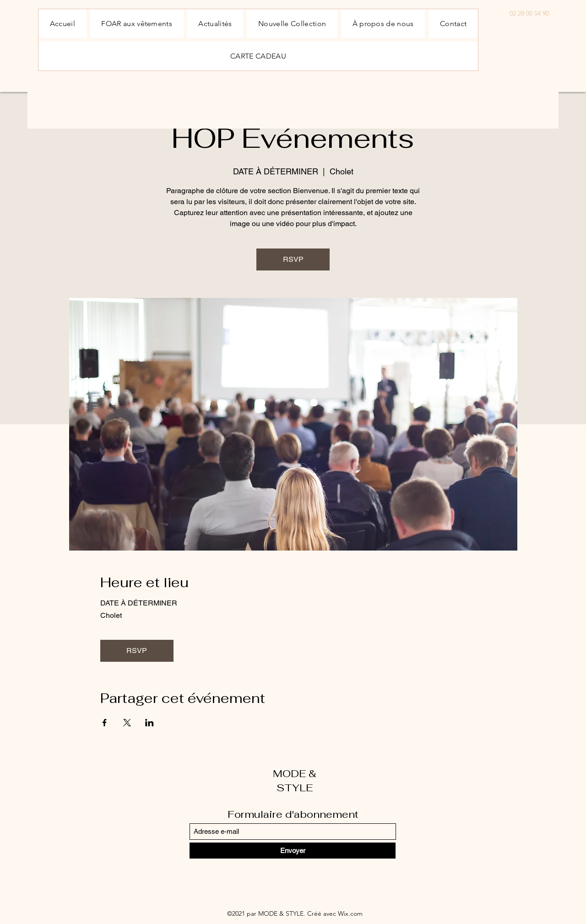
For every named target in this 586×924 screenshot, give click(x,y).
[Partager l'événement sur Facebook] (105, 723)
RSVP (293, 259)
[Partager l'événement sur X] (127, 723)
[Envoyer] (293, 851)
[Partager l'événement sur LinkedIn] (149, 723)
